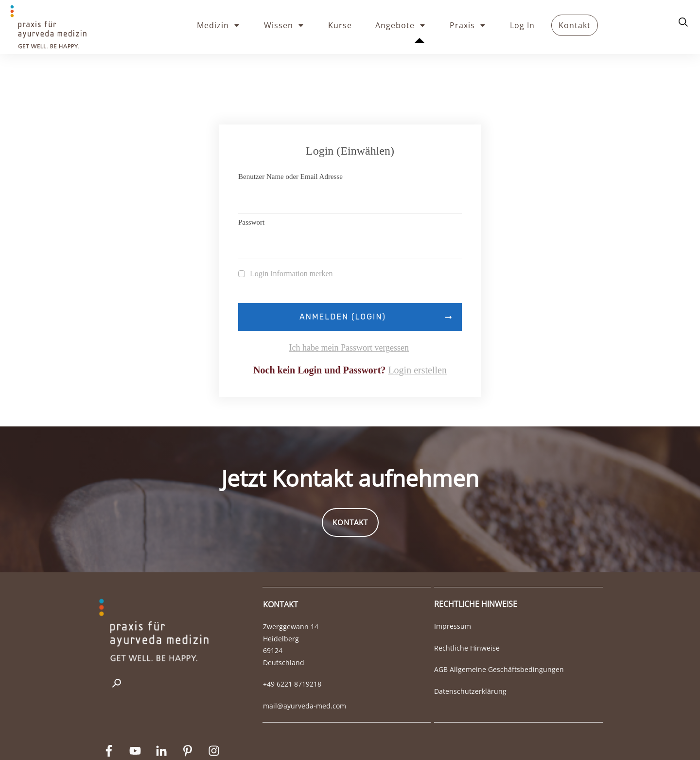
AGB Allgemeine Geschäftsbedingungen (499, 628)
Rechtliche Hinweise (467, 607)
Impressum (453, 585)
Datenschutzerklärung (470, 650)
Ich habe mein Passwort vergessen (349, 306)
